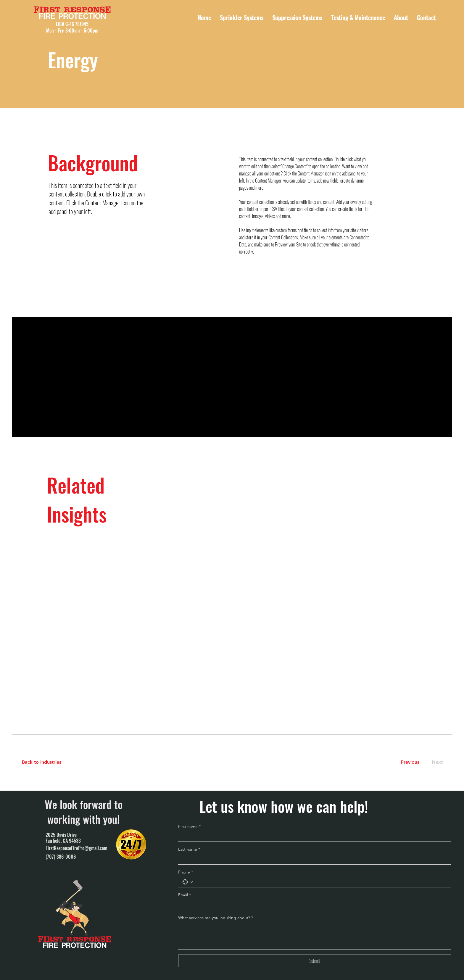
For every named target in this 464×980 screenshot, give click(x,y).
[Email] (313, 905)
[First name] (313, 836)
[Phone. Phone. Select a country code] (188, 882)
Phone (186, 872)
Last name (189, 849)
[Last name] (313, 859)
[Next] (436, 762)
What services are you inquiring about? (216, 918)
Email (185, 895)
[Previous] (410, 762)
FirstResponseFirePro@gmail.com (76, 848)
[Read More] (76, 388)
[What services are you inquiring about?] (315, 936)
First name (189, 826)
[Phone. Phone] (321, 882)
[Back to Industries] (45, 762)
